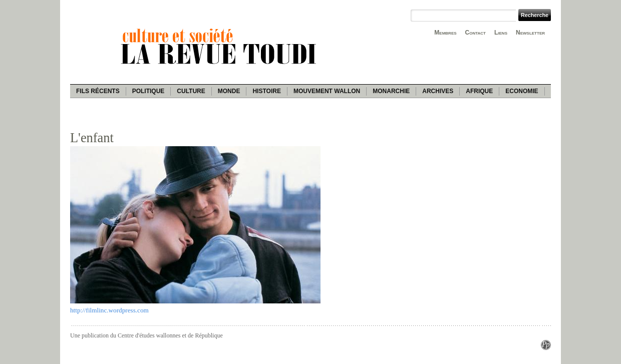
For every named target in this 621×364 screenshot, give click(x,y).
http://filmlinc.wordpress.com (109, 310)
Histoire (266, 91)
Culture (191, 91)
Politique (148, 91)
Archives (438, 91)
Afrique (479, 91)
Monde (229, 91)
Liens (501, 33)
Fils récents (98, 91)
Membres (445, 33)
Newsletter (530, 33)
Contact (476, 33)
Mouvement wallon (327, 91)
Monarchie (391, 91)
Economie (522, 91)
